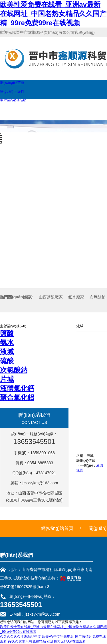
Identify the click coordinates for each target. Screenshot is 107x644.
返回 (80, 470)
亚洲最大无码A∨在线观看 (66, 641)
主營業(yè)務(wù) (13, 100)
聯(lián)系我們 (16, 555)
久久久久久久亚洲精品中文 (21, 637)
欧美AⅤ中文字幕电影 (58, 637)
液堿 (100, 465)
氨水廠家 (76, 297)
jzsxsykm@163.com (40, 483)
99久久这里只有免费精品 (27, 641)
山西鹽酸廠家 (51, 297)
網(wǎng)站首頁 (12, 83)
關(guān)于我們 (12, 91)
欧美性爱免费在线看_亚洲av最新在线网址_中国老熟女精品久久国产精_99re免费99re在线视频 (53, 14)
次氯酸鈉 (98, 297)
